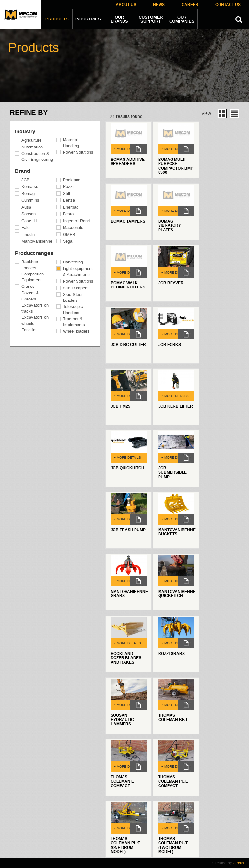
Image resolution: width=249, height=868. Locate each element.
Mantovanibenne (37, 241)
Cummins (30, 200)
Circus (238, 863)
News (159, 5)
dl (138, 149)
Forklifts (29, 330)
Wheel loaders (76, 331)
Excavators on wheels (35, 320)
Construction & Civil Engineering (37, 157)
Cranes (28, 286)
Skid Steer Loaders (73, 298)
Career (190, 5)
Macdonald (73, 228)
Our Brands (119, 19)
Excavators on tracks (35, 308)
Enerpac (71, 207)
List (234, 114)
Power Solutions (78, 152)
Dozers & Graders (30, 296)
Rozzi (68, 187)
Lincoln (28, 234)
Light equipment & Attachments (78, 272)
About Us (126, 5)
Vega (68, 241)
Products (57, 19)
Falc (25, 228)
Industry (25, 132)
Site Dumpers (76, 288)
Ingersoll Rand (76, 221)
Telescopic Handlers (73, 310)
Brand (23, 171)
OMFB (69, 234)
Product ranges (34, 253)
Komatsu (30, 187)
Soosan (29, 214)
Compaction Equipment (33, 277)
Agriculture (31, 140)
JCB (25, 180)
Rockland (72, 180)
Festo (68, 214)
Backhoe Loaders (30, 265)
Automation (32, 147)
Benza (69, 200)
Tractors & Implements (74, 322)
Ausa (26, 207)
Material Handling (71, 143)
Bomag (28, 193)
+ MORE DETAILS (127, 149)
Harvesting (73, 262)
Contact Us (228, 5)
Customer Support (151, 19)
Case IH (29, 221)
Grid (222, 114)
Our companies (182, 19)
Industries (88, 19)
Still (66, 193)
